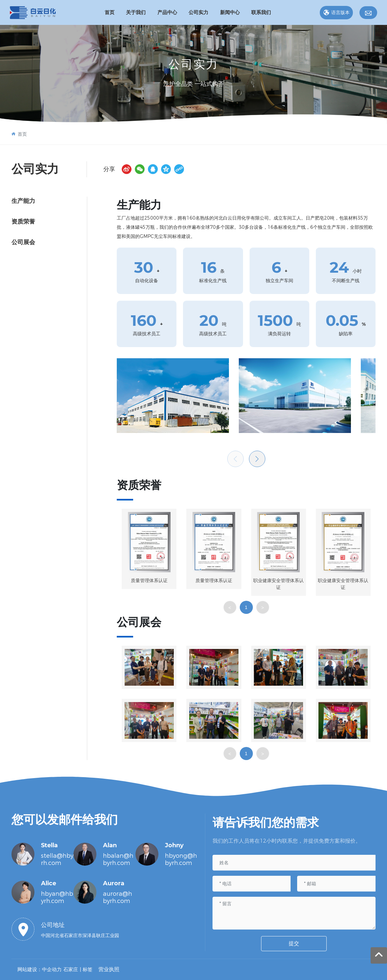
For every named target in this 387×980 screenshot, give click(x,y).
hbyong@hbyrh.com (181, 859)
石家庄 (71, 969)
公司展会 (23, 242)
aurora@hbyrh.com (118, 897)
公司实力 (193, 64)
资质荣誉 (23, 222)
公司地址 (53, 925)
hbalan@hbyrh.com (118, 859)
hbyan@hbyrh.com (57, 897)
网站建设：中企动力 (40, 969)
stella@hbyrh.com (57, 859)
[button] (257, 459)
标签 (88, 969)
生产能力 (23, 201)
